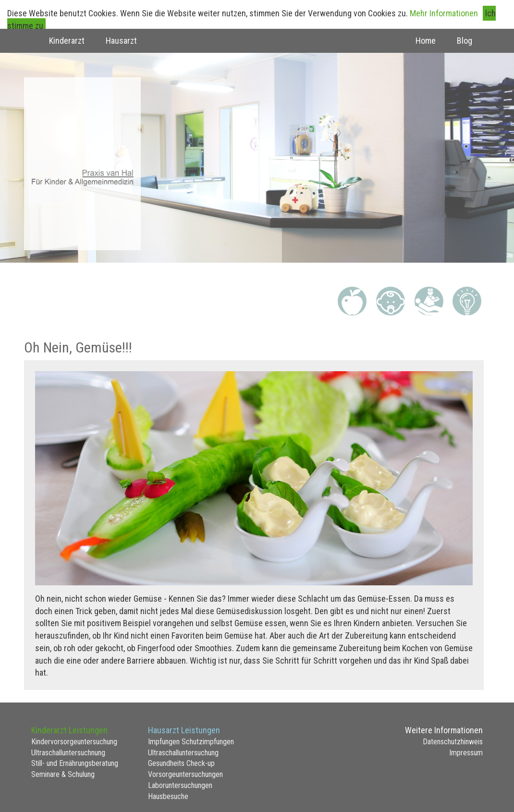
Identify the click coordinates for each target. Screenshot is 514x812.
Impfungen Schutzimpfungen (191, 742)
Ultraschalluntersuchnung (68, 753)
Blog (465, 41)
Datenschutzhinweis (453, 742)
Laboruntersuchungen (180, 785)
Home (426, 41)
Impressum (466, 753)
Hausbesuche (168, 796)
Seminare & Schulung (63, 774)
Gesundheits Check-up (181, 763)
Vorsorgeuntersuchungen (185, 774)
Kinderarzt (67, 41)
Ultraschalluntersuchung (183, 753)
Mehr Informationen (444, 13)
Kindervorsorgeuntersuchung (74, 742)
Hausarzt (121, 41)
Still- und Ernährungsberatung (75, 763)
